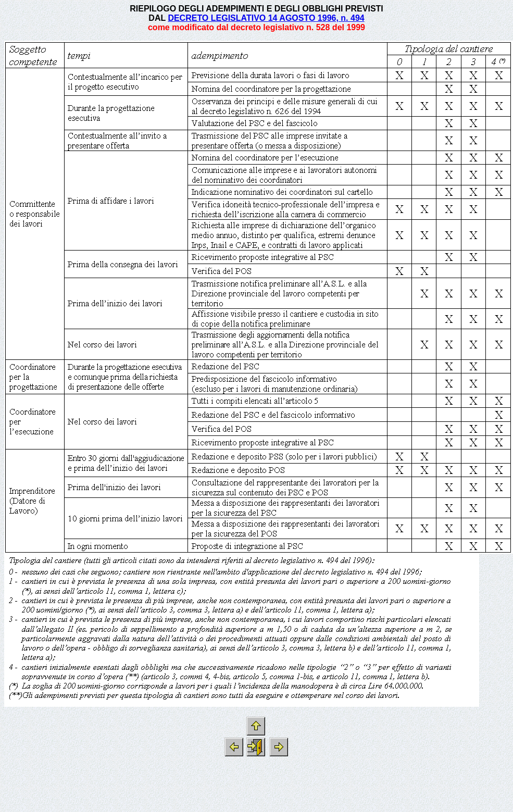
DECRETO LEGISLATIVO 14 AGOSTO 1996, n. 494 (266, 18)
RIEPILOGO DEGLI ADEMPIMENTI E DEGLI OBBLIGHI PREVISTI (256, 9)
